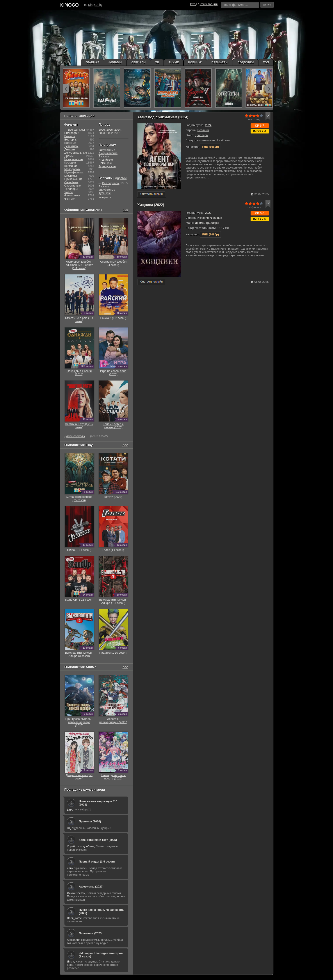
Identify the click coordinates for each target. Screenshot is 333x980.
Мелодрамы (72, 169)
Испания (203, 130)
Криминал (71, 166)
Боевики (70, 136)
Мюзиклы (71, 176)
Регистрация (209, 4)
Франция (216, 218)
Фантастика (72, 195)
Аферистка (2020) (91, 887)
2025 (110, 130)
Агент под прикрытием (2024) (163, 117)
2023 (102, 133)
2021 (118, 133)
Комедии (70, 163)
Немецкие (105, 163)
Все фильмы (76, 130)
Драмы (199, 223)
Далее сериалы (75, 436)
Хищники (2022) (151, 205)
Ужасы (69, 192)
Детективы (71, 146)
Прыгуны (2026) (90, 821)
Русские (104, 156)
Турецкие (105, 193)
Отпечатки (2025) (91, 933)
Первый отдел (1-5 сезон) (97, 862)
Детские (70, 149)
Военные (70, 143)
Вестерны (71, 140)
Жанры (105, 197)
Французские (107, 166)
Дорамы (121, 178)
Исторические (74, 159)
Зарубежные (107, 150)
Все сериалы (111, 183)
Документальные (76, 153)
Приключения (73, 179)
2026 (102, 130)
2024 (208, 125)
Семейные (71, 182)
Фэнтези (70, 199)
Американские (108, 153)
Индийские (106, 160)
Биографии (72, 133)
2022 (208, 213)
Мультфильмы (74, 172)
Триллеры (202, 135)
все (125, 210)
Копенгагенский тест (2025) (98, 840)
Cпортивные (73, 186)
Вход (194, 4)
